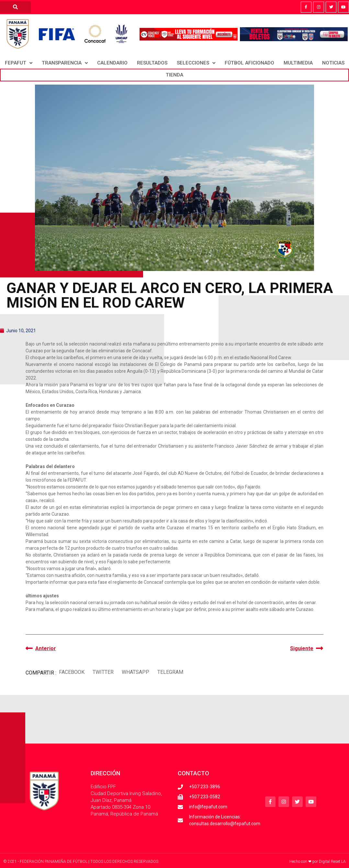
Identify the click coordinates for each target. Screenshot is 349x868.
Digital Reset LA (332, 862)
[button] (72, 672)
